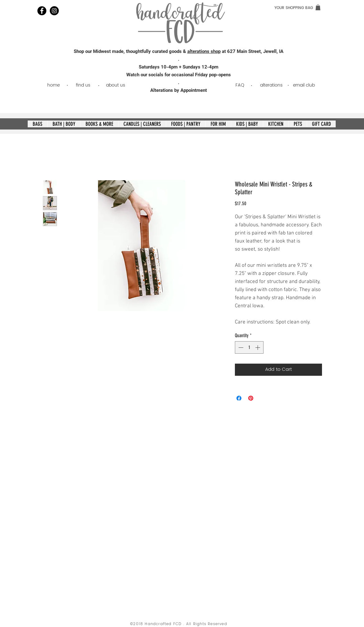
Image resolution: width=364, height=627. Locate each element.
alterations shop (204, 51)
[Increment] (258, 347)
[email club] (304, 85)
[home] (54, 85)
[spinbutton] (249, 347)
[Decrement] (240, 347)
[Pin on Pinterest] (251, 398)
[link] (318, 7)
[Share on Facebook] (239, 398)
